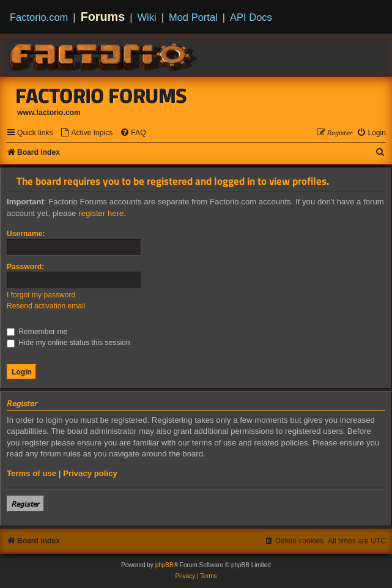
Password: (25, 267)
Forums (103, 17)
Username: (26, 234)
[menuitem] (86, 133)
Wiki (147, 17)
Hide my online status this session (68, 343)
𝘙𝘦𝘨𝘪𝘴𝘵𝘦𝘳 (26, 504)
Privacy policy (90, 473)
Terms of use (31, 473)
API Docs (251, 17)
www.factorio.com (49, 113)
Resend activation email (46, 306)
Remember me (37, 332)
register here (101, 213)
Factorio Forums (102, 95)
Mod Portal (193, 17)
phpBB (165, 565)
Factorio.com (39, 17)
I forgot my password (41, 295)
